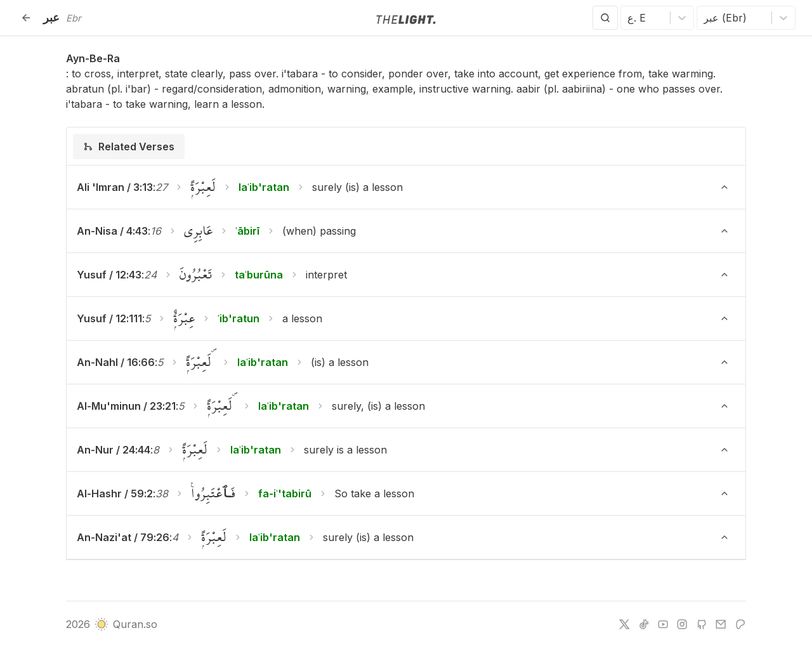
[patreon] (740, 624)
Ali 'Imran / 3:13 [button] (115, 187)
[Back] (26, 18)
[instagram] (682, 624)
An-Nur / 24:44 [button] (114, 450)
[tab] (129, 147)
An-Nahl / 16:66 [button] (116, 362)
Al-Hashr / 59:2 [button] (115, 493)
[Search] (605, 18)
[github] (702, 624)
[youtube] (663, 624)
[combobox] (629, 18)
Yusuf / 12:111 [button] (109, 318)
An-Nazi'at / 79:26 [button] (123, 537)
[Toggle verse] (724, 187)
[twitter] (624, 624)
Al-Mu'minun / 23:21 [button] (126, 406)
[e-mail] (721, 624)
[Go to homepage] (406, 18)
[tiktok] (644, 624)
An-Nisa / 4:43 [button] (112, 231)
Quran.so (126, 624)
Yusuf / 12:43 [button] (109, 275)
